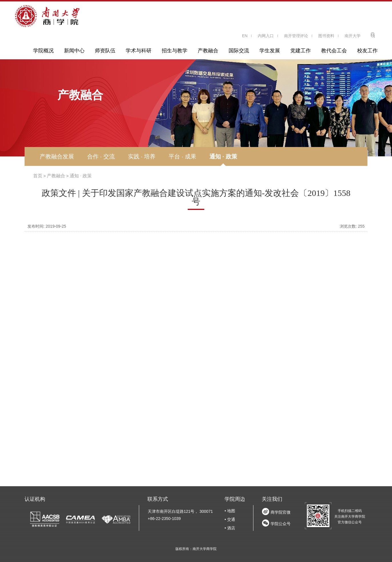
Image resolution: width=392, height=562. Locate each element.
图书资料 (326, 36)
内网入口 (266, 36)
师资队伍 (105, 51)
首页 (38, 176)
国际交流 (239, 51)
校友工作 (367, 51)
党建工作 (301, 51)
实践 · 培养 (142, 156)
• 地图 (230, 511)
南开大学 (353, 36)
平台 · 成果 (182, 156)
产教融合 (208, 51)
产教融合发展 (57, 156)
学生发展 (270, 51)
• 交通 (230, 519)
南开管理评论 (296, 36)
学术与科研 (139, 51)
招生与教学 (175, 51)
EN (245, 36)
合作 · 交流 (101, 156)
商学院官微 (281, 512)
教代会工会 (334, 51)
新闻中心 (74, 51)
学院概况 (43, 51)
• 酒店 (230, 528)
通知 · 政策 (223, 156)
